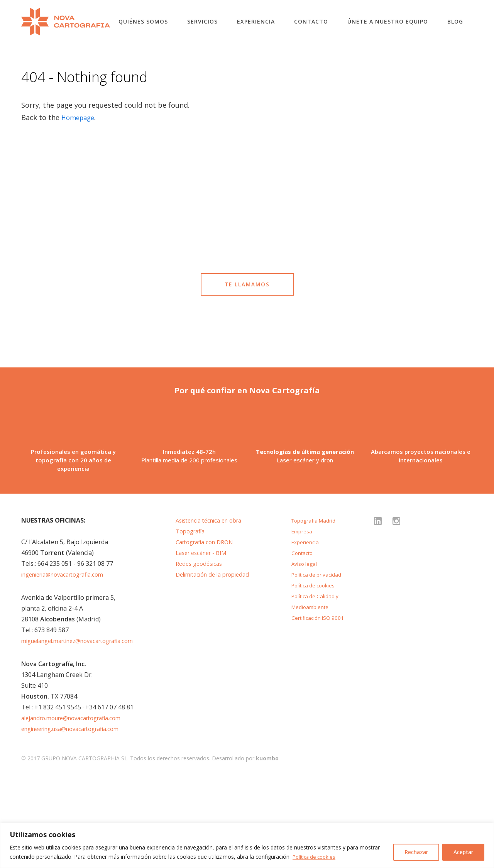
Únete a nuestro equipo (388, 21)
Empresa (303, 620)
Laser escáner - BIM (205, 642)
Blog (455, 21)
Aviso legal (305, 653)
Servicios (202, 21)
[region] (247, 845)
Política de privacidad (319, 663)
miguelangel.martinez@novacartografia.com (85, 730)
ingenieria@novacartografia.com (68, 663)
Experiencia (256, 21)
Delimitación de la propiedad (217, 663)
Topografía (192, 620)
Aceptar (463, 852)
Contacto (311, 21)
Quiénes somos (143, 21)
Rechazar (416, 852)
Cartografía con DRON (208, 631)
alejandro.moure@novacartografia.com (78, 807)
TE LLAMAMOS (247, 313)
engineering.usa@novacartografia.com (77, 818)
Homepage (80, 117)
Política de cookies (316, 857)
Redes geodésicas (201, 653)
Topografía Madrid (316, 609)
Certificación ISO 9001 (321, 707)
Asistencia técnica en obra (213, 609)
